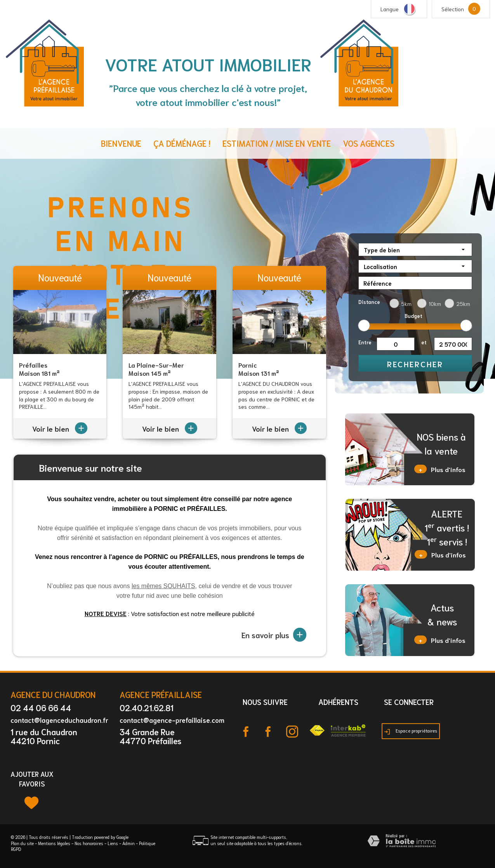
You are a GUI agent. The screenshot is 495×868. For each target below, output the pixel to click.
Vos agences (369, 143)
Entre (365, 342)
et (424, 342)
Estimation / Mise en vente (277, 143)
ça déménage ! (182, 143)
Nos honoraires (89, 843)
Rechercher (415, 364)
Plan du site (22, 843)
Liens (113, 843)
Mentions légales (54, 843)
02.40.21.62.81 (147, 707)
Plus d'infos (440, 469)
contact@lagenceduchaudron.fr (59, 720)
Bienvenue (121, 143)
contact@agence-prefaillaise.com (172, 720)
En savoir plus (274, 635)
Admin (129, 843)
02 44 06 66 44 (41, 707)
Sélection (453, 9)
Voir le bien (60, 429)
